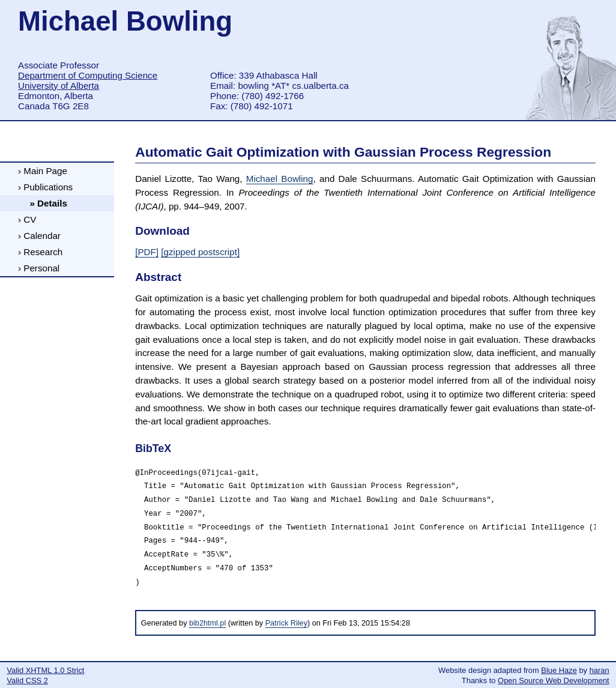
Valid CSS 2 (27, 680)
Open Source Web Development (554, 680)
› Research (40, 252)
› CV (27, 219)
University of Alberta (59, 86)
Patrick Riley (286, 623)
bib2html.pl (207, 623)
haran (599, 670)
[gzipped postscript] (200, 252)
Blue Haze (559, 670)
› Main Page (43, 171)
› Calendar (39, 236)
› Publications (45, 187)
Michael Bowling (280, 179)
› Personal (39, 268)
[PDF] (147, 252)
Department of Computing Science (88, 75)
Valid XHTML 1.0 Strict (45, 670)
